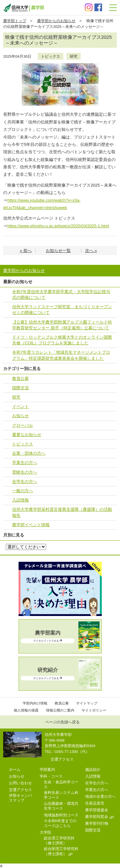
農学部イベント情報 (31, 525)
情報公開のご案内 (60, 710)
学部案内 (47, 769)
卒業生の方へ (25, 463)
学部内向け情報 (35, 703)
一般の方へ (23, 491)
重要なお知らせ (27, 435)
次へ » (91, 251)
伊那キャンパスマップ (20, 798)
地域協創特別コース (61, 815)
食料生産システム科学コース (61, 795)
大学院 (45, 832)
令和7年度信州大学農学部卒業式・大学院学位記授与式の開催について (61, 295)
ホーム (15, 769)
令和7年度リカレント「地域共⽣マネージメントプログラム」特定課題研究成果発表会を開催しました (61, 355)
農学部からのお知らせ (56, 21)
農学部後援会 (97, 810)
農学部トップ (15, 21)
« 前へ (26, 251)
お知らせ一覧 (58, 251)
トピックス (51, 56)
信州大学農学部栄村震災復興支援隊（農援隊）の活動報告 (62, 512)
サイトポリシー (94, 710)
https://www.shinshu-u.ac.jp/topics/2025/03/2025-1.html (58, 226)
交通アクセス (62, 759)
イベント (20, 406)
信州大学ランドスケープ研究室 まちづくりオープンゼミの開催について (62, 310)
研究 (74, 56)
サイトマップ (87, 703)
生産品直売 (95, 803)
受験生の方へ (25, 472)
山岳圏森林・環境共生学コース (61, 806)
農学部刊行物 (97, 823)
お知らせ (20, 416)
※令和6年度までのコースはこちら (60, 823)
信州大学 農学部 (24, 8)
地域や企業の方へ (100, 796)
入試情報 (20, 500)
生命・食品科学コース (61, 784)
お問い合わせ (20, 783)
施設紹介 (93, 769)
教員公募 (20, 379)
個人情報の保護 (26, 710)
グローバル (23, 425)
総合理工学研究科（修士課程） (59, 840)
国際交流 (20, 388)
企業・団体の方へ (29, 453)
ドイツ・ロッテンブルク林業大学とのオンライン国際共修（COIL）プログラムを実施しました (62, 340)
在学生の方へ (25, 481)
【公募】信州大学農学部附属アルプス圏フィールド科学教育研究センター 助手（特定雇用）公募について (62, 325)
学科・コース (51, 776)
